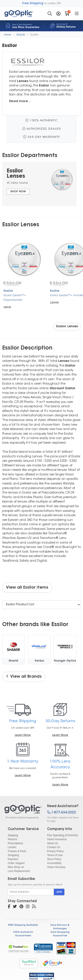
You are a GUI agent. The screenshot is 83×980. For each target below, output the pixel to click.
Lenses (12, 847)
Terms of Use (55, 855)
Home (8, 35)
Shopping (13, 855)
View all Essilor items (27, 588)
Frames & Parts (17, 851)
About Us (53, 843)
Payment (13, 859)
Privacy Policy (55, 851)
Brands (21, 35)
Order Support (16, 863)
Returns (12, 839)
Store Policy (54, 859)
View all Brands (24, 677)
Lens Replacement (19, 871)
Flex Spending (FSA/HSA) (63, 835)
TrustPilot (29, 963)
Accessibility (54, 863)
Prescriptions (15, 843)
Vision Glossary (56, 867)
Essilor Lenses (67, 327)
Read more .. (20, 101)
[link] (43, 948)
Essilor (35, 35)
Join (59, 892)
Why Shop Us (16, 867)
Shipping (13, 835)
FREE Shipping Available (23, 925)
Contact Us (54, 847)
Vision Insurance (57, 839)
